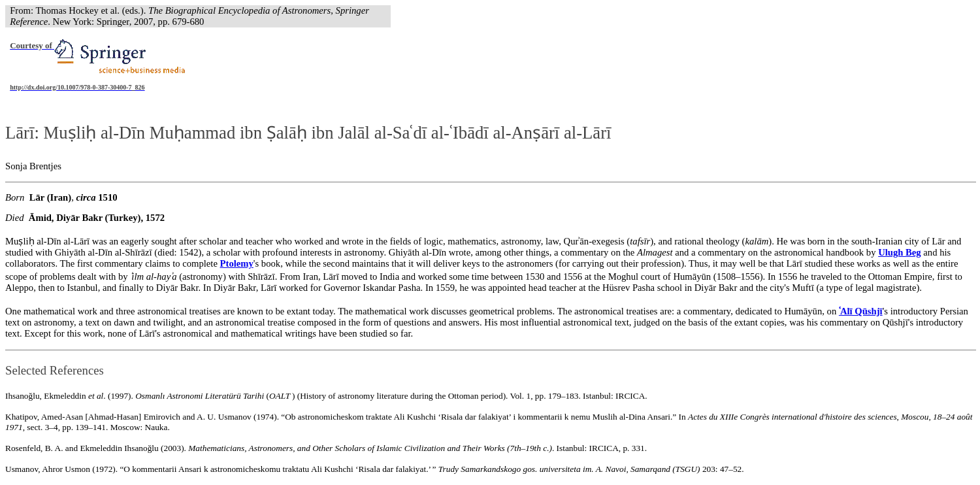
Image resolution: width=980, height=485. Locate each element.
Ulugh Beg (900, 252)
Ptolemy (237, 263)
